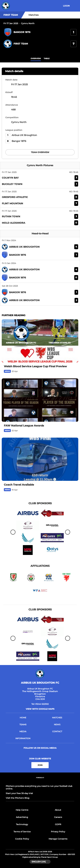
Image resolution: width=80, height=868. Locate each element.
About (58, 810)
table (47, 58)
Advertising (22, 817)
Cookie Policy (22, 839)
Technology (22, 824)
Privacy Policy (58, 832)
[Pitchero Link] (40, 782)
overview (36, 58)
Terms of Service (22, 832)
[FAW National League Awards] (40, 400)
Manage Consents (58, 839)
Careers (58, 817)
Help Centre (22, 810)
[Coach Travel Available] (40, 459)
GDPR (58, 824)
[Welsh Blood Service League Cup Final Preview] (40, 341)
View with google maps (40, 709)
